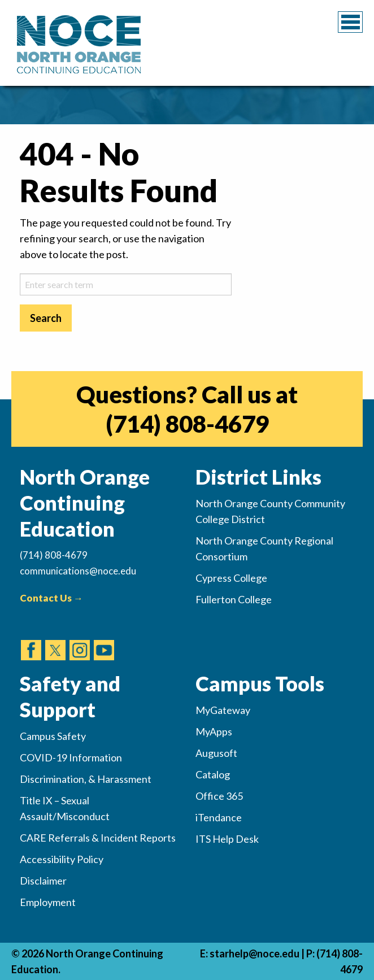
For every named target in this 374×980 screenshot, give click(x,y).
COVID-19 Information (71, 757)
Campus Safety (53, 736)
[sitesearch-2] (126, 284)
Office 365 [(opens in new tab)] (219, 796)
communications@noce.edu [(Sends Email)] (78, 571)
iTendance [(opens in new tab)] (219, 817)
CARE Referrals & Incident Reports (98, 838)
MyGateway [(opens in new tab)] (223, 710)
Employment (48, 902)
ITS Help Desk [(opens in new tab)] (227, 839)
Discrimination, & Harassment (86, 779)
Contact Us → (51, 598)
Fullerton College (234, 599)
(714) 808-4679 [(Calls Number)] (54, 555)
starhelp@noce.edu (255, 953)
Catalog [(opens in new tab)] (213, 774)
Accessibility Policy (62, 859)
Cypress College (231, 578)
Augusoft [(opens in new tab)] (216, 753)
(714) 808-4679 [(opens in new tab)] (187, 424)
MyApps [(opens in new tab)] (214, 731)
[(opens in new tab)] (31, 639)
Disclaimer (43, 881)
